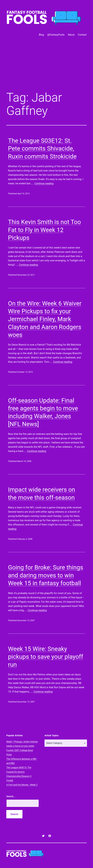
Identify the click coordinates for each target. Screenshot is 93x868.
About (71, 35)
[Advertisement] (46, 68)
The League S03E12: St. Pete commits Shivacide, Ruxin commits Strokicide (42, 149)
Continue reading (44, 183)
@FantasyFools (56, 35)
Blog (41, 35)
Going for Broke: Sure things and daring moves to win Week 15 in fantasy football (46, 575)
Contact (82, 35)
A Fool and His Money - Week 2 (22, 785)
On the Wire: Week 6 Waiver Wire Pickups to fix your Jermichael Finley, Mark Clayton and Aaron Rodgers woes (45, 319)
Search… (11, 796)
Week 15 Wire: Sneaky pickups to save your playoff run (46, 657)
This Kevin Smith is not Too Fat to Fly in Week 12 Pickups (45, 230)
